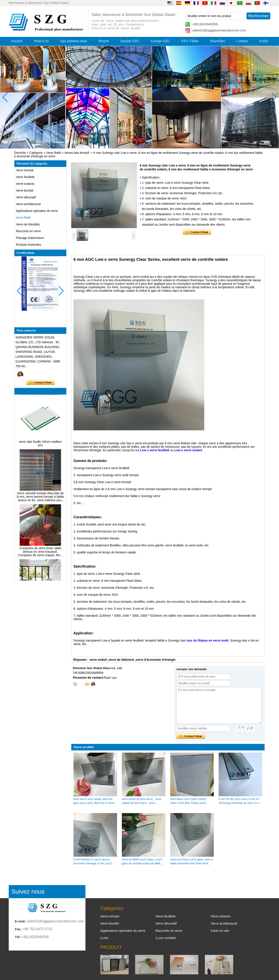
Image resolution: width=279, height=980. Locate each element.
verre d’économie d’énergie (156, 660)
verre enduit (98, 660)
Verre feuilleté (25, 177)
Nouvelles (217, 41)
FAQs (264, 41)
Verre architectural (28, 204)
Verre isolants (25, 184)
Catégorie (36, 153)
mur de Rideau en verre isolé (207, 640)
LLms (104, 938)
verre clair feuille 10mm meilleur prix (40, 445)
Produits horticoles (28, 245)
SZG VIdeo (190, 41)
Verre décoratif (26, 197)
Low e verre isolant (188, 450)
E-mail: (20, 921)
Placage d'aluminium (30, 238)
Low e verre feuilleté (155, 450)
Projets (104, 41)
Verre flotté (53, 153)
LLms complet (166, 938)
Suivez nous (28, 892)
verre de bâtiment (121, 660)
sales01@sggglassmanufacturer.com (219, 30)
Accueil (17, 41)
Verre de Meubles (28, 224)
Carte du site (220, 931)
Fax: (18, 929)
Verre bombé (25, 191)
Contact (242, 41)
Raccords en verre (28, 231)
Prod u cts (41, 41)
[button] (131, 145)
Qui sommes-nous (74, 41)
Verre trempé (25, 170)
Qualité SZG (130, 41)
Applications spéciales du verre (37, 211)
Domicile (20, 153)
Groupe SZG (160, 41)
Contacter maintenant (40, 383)
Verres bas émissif (77, 153)
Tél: (18, 937)
